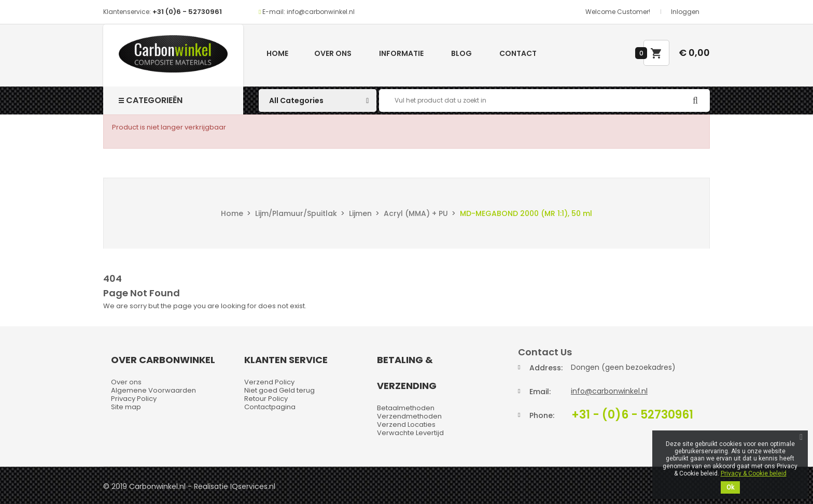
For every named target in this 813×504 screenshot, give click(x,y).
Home (277, 53)
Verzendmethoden (409, 416)
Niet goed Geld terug (279, 390)
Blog (461, 53)
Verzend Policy (269, 382)
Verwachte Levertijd (410, 433)
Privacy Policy (134, 399)
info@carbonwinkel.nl (609, 391)
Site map (126, 407)
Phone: (542, 415)
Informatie (401, 53)
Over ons (333, 53)
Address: (546, 368)
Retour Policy (266, 399)
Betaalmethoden (406, 408)
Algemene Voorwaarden (153, 390)
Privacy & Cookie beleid (754, 473)
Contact (518, 53)
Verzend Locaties (406, 424)
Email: (540, 392)
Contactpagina (270, 407)
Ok (730, 487)
